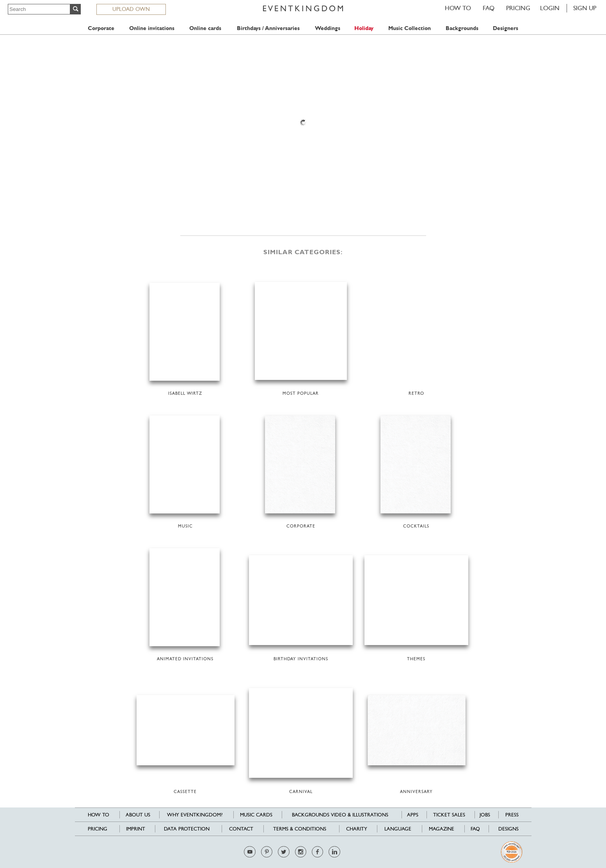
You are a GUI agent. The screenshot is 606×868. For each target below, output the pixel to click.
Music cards (256, 815)
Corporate (101, 28)
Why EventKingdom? (195, 815)
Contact (241, 829)
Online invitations (152, 28)
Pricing (518, 8)
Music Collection (410, 28)
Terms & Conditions (300, 829)
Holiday (364, 28)
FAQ (489, 8)
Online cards (205, 28)
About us (138, 815)
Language (398, 829)
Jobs (485, 815)
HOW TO (458, 8)
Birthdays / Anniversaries (268, 28)
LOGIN (550, 8)
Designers (506, 28)
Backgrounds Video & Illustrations (340, 815)
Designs (508, 829)
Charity (357, 829)
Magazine (442, 829)
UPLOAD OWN (131, 9)
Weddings (328, 28)
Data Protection (187, 829)
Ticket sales (449, 815)
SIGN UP (585, 8)
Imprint (136, 829)
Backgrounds (462, 28)
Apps (413, 815)
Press (512, 815)
